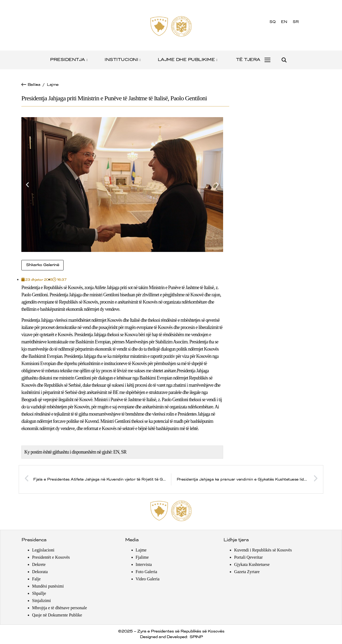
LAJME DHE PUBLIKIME (188, 60)
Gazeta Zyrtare (247, 572)
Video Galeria (148, 579)
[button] (284, 60)
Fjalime (142, 557)
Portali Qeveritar (248, 557)
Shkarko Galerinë (42, 265)
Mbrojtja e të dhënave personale (59, 608)
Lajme (53, 85)
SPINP (196, 637)
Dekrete (39, 564)
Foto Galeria (146, 572)
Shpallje (39, 593)
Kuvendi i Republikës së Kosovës (263, 550)
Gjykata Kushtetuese (252, 564)
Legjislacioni (43, 550)
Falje (36, 579)
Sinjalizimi (41, 601)
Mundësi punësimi (48, 586)
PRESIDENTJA (69, 60)
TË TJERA (248, 60)
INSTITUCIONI (123, 60)
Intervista (144, 564)
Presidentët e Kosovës (51, 557)
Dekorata (40, 572)
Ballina (34, 85)
